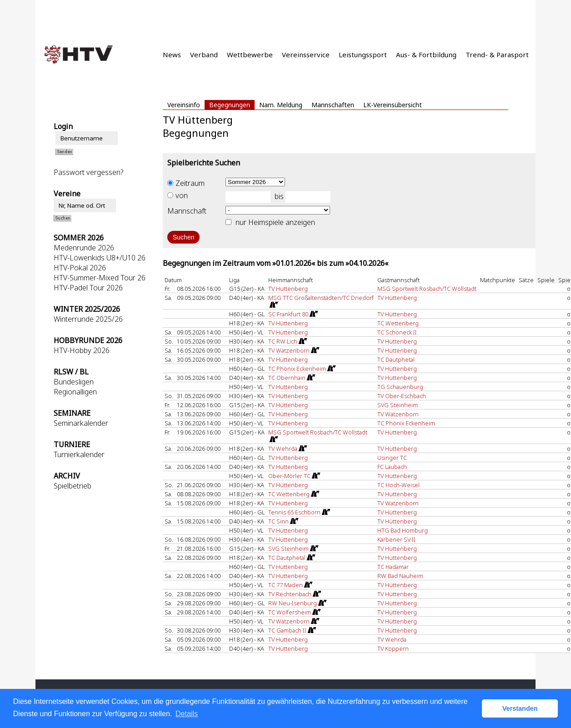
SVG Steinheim (398, 405)
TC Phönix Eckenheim (406, 423)
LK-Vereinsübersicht (393, 105)
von (178, 195)
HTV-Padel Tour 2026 (88, 288)
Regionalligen (75, 392)
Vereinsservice (306, 55)
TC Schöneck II (397, 332)
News (172, 55)
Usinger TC (392, 458)
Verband (204, 55)
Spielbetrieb (73, 486)
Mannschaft (187, 211)
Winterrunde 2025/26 (88, 319)
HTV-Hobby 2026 (82, 350)
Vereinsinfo (184, 105)
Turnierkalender (79, 454)
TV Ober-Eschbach (402, 396)
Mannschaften (333, 105)
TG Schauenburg (400, 387)
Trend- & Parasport (497, 55)
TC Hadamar (393, 567)
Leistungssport (363, 55)
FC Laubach (392, 467)
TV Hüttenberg (288, 289)
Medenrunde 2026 (84, 248)
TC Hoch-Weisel (398, 485)
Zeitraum (186, 183)
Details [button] (187, 714)
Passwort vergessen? (88, 172)
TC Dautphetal (396, 359)
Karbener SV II (396, 539)
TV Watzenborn (398, 414)
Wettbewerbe (250, 55)
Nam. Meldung (281, 105)
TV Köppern (393, 648)
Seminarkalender (81, 423)
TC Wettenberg (398, 323)
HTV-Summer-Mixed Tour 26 (100, 278)
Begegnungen (230, 105)
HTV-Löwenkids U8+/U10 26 (100, 258)
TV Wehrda (392, 639)
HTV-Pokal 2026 (80, 268)
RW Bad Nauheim (400, 576)
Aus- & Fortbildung (426, 55)
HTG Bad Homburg (403, 530)
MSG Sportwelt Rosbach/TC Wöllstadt (427, 289)
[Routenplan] (273, 305)
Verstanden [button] (520, 708)
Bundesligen (74, 382)
